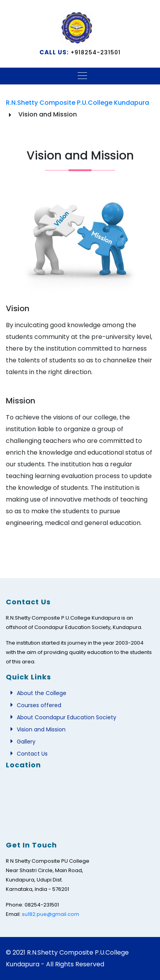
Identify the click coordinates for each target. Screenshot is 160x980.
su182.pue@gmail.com (51, 914)
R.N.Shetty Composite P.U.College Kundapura (77, 103)
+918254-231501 (95, 52)
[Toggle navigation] (80, 75)
